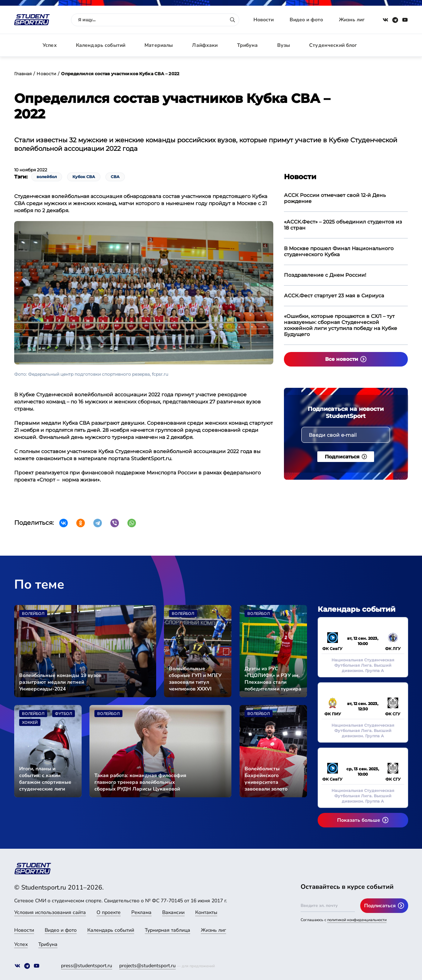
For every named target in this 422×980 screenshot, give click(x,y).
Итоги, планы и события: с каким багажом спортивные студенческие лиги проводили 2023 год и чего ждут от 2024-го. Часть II (46, 779)
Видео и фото (306, 20)
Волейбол (33, 614)
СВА (115, 177)
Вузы (284, 45)
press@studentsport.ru (87, 966)
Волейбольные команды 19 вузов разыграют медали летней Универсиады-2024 (60, 682)
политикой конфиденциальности (357, 920)
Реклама (141, 912)
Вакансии (173, 912)
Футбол (64, 714)
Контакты (206, 912)
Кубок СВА (84, 177)
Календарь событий (101, 45)
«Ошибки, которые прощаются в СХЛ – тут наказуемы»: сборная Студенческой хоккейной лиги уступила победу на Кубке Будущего (341, 325)
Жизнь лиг (352, 20)
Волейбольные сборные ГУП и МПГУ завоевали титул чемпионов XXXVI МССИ (195, 679)
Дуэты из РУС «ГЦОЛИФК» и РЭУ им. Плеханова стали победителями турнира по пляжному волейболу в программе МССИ (273, 679)
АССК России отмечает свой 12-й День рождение (335, 198)
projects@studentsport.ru (147, 966)
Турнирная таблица (168, 930)
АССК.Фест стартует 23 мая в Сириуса (334, 296)
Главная (23, 74)
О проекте (109, 912)
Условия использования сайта (50, 912)
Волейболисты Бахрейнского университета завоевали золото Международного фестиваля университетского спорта (267, 779)
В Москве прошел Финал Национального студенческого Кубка (339, 251)
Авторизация (392, 45)
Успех (50, 45)
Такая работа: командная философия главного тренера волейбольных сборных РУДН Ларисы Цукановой (140, 782)
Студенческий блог (333, 45)
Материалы (159, 45)
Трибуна (248, 45)
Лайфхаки (205, 45)
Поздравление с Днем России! (325, 275)
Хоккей (30, 723)
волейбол (47, 177)
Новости (264, 20)
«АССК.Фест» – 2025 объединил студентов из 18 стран (343, 225)
